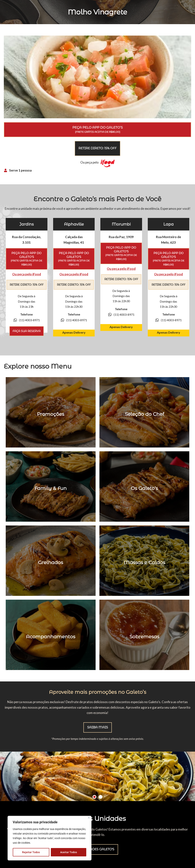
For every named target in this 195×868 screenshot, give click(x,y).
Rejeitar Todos (31, 852)
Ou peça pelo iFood (27, 274)
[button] (94, 797)
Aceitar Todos (69, 852)
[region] (50, 838)
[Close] (89, 818)
